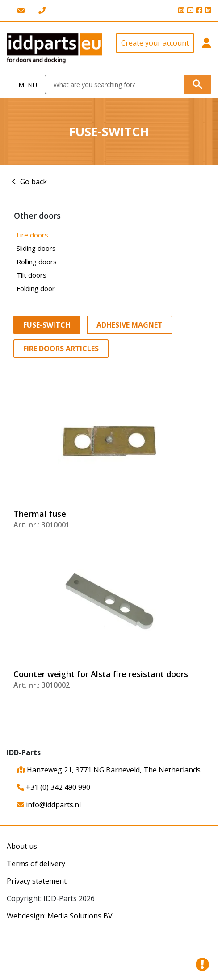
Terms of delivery (36, 864)
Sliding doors (36, 248)
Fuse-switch (47, 325)
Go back (34, 182)
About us (22, 846)
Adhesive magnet (130, 325)
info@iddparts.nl (49, 805)
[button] (206, 49)
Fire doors (32, 235)
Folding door (36, 288)
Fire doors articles (61, 349)
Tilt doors (31, 275)
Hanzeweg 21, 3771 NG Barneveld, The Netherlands (109, 770)
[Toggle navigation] (23, 85)
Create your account (155, 43)
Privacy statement (37, 881)
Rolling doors (37, 262)
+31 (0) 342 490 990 (54, 787)
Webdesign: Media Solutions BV (60, 916)
